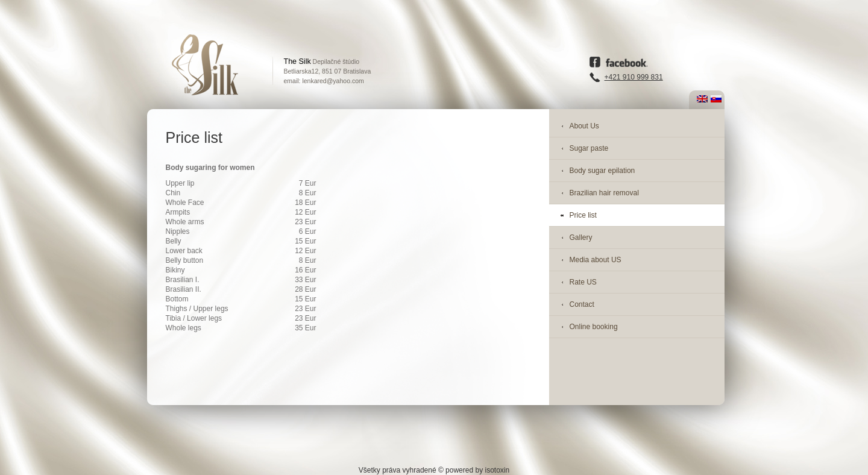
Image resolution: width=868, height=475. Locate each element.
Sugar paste (589, 148)
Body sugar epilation (602, 171)
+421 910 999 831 (634, 77)
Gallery (581, 237)
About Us (584, 126)
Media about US (596, 260)
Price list (583, 215)
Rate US (583, 282)
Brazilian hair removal (604, 193)
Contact (582, 304)
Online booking (594, 327)
